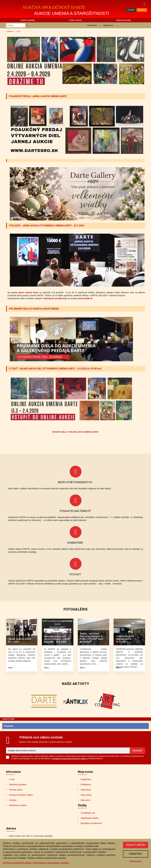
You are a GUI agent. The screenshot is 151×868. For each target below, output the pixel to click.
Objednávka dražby (90, 818)
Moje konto (86, 789)
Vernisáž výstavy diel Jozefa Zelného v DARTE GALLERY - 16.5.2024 (57, 639)
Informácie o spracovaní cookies (51, 862)
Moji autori (86, 800)
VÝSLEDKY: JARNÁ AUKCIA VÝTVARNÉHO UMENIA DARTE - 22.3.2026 (49, 225)
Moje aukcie (86, 794)
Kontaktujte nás (88, 812)
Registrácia (107, 25)
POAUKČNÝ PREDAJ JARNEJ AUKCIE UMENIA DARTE (39, 96)
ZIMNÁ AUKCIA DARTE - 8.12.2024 (20, 640)
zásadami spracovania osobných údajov (69, 758)
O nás (12, 779)
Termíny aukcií (16, 789)
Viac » (11, 667)
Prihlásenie (91, 25)
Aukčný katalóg (28, 20)
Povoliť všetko (135, 844)
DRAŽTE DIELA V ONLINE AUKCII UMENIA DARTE (75, 432)
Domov (9, 31)
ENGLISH (142, 10)
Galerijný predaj (123, 20)
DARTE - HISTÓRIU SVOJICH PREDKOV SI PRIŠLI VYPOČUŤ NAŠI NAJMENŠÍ (92, 637)
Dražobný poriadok (18, 784)
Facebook (9, 726)
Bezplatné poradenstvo (91, 823)
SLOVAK (131, 10)
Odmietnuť (135, 853)
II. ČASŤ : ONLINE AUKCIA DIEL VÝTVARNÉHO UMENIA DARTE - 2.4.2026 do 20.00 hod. (58, 368)
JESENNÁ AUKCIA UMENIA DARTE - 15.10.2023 (125, 639)
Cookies (13, 800)
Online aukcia (75, 20)
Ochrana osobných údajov (21, 794)
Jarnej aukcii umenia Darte (25, 292)
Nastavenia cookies (18, 805)
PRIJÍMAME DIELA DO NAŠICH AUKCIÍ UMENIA (35, 309)
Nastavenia (135, 861)
